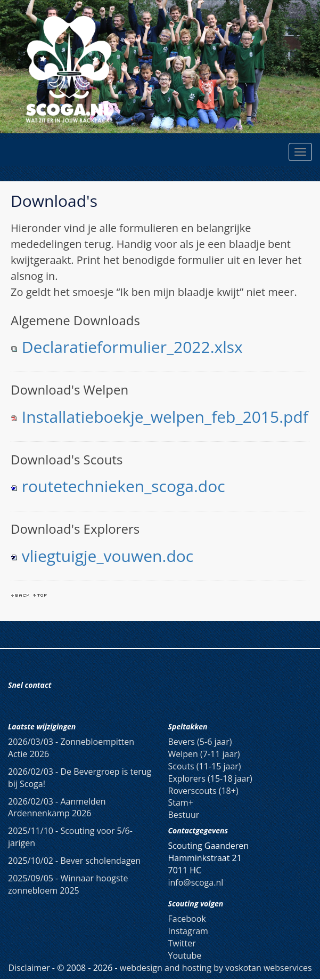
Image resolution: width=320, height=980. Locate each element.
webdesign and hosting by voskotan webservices (216, 968)
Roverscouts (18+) (203, 791)
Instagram (188, 931)
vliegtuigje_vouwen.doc (108, 556)
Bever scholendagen (74, 861)
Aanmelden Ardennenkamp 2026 (57, 808)
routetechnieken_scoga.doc (124, 486)
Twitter (182, 943)
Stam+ (181, 802)
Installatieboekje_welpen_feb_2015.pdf (165, 417)
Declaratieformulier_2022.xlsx (132, 347)
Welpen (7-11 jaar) (204, 754)
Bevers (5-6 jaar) (200, 742)
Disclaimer (29, 968)
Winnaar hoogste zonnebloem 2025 (68, 884)
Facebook (187, 919)
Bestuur (184, 815)
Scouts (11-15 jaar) (205, 766)
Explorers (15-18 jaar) (210, 778)
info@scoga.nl (196, 882)
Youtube (185, 955)
